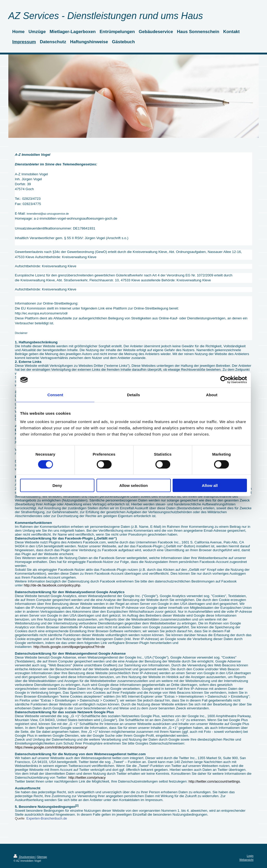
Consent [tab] (55, 395)
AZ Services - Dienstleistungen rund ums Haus (106, 16)
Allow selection (133, 485)
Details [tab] (133, 395)
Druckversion (25, 857)
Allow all (210, 485)
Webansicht (246, 860)
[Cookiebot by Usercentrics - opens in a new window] (224, 380)
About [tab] (212, 395)
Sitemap (42, 857)
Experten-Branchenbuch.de (47, 818)
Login (250, 856)
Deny (57, 485)
